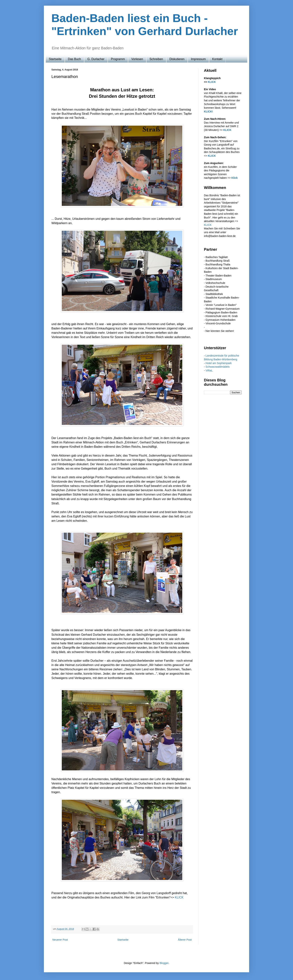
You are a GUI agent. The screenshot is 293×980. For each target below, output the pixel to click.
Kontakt (217, 59)
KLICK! (208, 112)
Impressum (198, 59)
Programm (118, 59)
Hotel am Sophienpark (219, 363)
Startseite (55, 59)
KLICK (179, 897)
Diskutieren (177, 59)
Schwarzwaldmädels (218, 367)
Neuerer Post (60, 940)
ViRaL (209, 370)
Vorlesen (137, 59)
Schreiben (156, 59)
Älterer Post (185, 940)
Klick (235, 178)
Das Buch (74, 59)
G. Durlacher (96, 59)
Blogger (164, 963)
